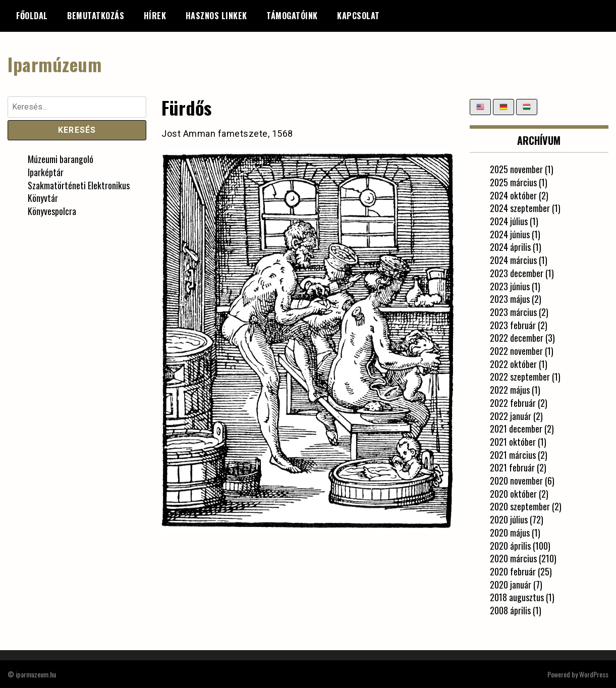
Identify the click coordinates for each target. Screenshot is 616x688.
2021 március (513, 454)
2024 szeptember (520, 208)
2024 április (510, 247)
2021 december (516, 429)
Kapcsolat (358, 16)
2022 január (511, 415)
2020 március (513, 558)
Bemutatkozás (96, 16)
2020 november (516, 481)
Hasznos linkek (216, 16)
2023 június (510, 286)
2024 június (510, 234)
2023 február (513, 325)
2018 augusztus (517, 597)
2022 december (517, 338)
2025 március (513, 182)
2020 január (511, 584)
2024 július (509, 221)
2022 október (513, 363)
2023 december (517, 273)
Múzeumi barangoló (61, 159)
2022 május (510, 390)
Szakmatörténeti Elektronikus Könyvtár (79, 191)
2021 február (512, 467)
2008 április (510, 610)
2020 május (510, 532)
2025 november (516, 169)
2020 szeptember (520, 506)
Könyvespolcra (52, 211)
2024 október (513, 195)
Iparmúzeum (54, 64)
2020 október (513, 493)
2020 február (513, 571)
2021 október (513, 441)
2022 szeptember (520, 377)
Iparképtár (46, 172)
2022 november (516, 351)
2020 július (509, 519)
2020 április (510, 545)
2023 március (513, 311)
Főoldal (32, 16)
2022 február (513, 402)
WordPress (594, 674)
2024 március (513, 260)
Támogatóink (292, 16)
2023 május (510, 299)
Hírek (155, 16)
